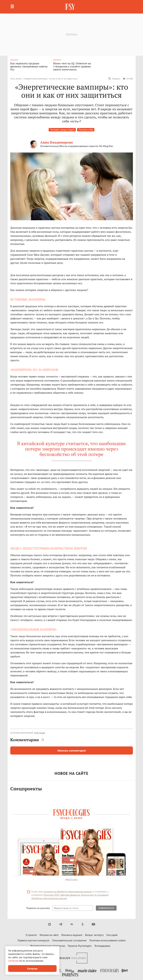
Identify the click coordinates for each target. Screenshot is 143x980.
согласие (13, 961)
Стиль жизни (16, 79)
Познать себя (86, 130)
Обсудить (114, 79)
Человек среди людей (62, 130)
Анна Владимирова (57, 142)
